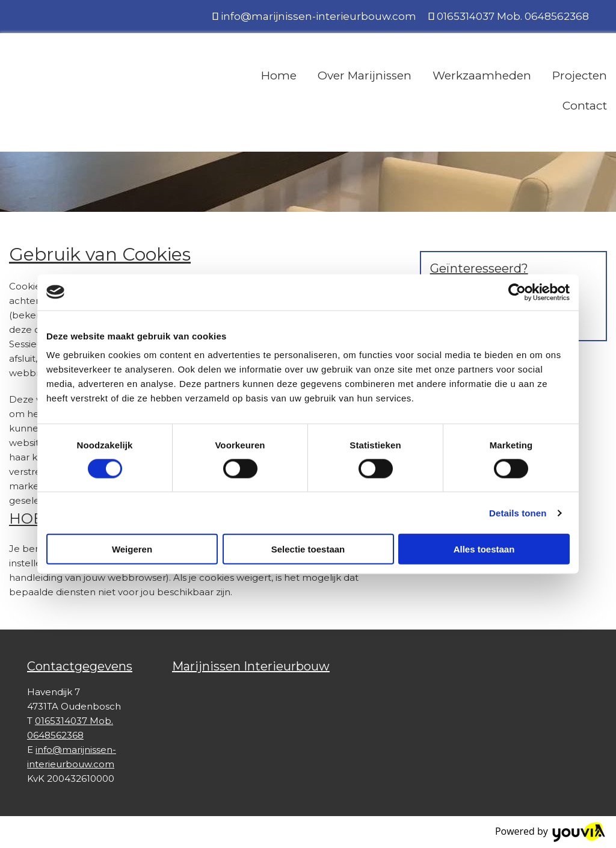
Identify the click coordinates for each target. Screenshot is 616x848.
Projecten (580, 76)
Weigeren (132, 549)
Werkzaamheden (482, 76)
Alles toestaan (484, 549)
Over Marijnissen (365, 76)
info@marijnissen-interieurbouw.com (319, 16)
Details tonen (518, 512)
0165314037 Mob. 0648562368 (513, 16)
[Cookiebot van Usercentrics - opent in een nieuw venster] (517, 292)
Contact (585, 106)
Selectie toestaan (308, 549)
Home (279, 76)
